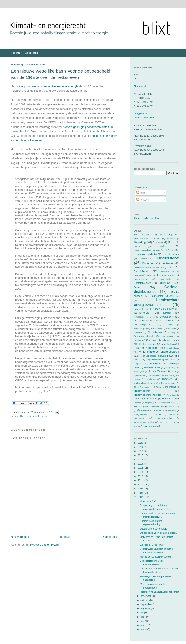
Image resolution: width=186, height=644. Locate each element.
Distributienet (28, 416)
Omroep (172, 333)
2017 (141, 455)
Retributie (155, 364)
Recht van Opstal (148, 356)
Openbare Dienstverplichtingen (163, 340)
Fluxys (162, 283)
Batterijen (171, 239)
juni (143, 617)
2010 (141, 484)
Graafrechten (157, 296)
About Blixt (32, 53)
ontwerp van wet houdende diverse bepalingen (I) (47, 86)
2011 (141, 480)
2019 (141, 447)
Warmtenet (139, 418)
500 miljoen (141, 235)
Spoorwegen (139, 375)
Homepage (65, 537)
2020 (141, 443)
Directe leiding (172, 254)
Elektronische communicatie (148, 267)
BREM (137, 246)
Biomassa (158, 242)
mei (143, 621)
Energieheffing (166, 279)
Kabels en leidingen (164, 309)
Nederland (171, 329)
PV (139, 352)
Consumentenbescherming (147, 250)
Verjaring (149, 403)
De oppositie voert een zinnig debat (158, 533)
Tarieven (43, 416)
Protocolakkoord (172, 348)
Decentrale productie (145, 254)
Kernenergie (142, 313)
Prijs (136, 348)
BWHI (162, 246)
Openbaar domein (144, 336)
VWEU (172, 414)
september (146, 604)
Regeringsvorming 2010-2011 (161, 360)
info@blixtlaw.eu (143, 114)
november (146, 596)
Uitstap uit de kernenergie (153, 529)
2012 (141, 476)
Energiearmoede (166, 275)
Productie (151, 348)
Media (169, 325)
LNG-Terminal (141, 321)
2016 (141, 460)
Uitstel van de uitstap (146, 399)
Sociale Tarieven (157, 371)
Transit (172, 387)
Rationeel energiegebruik (163, 352)
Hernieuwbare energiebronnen (157, 302)
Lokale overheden (165, 321)
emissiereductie (167, 271)
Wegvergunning (164, 418)
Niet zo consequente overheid (156, 557)
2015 (141, 464)
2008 (141, 493)
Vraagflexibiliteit (141, 414)
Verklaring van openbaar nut (149, 406)
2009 (141, 489)
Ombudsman (155, 332)
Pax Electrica (168, 344)
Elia (170, 267)
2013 (141, 472)
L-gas (152, 317)
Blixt (171, 242)
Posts (141, 193)
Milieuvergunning (142, 329)
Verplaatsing (174, 407)
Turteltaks (171, 395)
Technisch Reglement (144, 383)
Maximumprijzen (143, 324)
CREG (169, 250)
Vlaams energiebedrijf (166, 410)
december (146, 501)
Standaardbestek (157, 375)
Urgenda (138, 403)
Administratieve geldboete (147, 239)
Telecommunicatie (167, 383)
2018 (141, 451)
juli (142, 613)
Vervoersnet (143, 410)
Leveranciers (167, 317)
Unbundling (168, 399)
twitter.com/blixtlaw (144, 117)
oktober (145, 600)
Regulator (139, 364)
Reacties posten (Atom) (45, 545)
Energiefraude (141, 279)
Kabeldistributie (141, 309)
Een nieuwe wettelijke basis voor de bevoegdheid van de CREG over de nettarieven (61, 74)
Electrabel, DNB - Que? (152, 545)
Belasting (140, 242)
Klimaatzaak (139, 317)
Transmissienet (142, 391)
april (143, 625)
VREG (158, 414)
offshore (138, 332)
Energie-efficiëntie (143, 275)
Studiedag (151, 379)
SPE (174, 371)
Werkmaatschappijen (144, 422)
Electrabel (167, 263)
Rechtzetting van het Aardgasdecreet (159, 592)
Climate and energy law (146, 218)
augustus (146, 608)
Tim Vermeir (140, 86)
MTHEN (158, 329)
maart (144, 629)
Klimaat (167, 313)
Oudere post (109, 537)
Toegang (160, 387)
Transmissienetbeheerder (147, 395)
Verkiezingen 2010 (167, 403)
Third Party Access (143, 387)
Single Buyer (171, 368)
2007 (141, 497)
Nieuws (15, 53)
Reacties (143, 200)
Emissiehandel (142, 271)
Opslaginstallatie (148, 344)
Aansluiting (166, 235)
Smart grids (139, 372)
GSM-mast (174, 296)
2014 (141, 468)
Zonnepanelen (150, 426)
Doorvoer (148, 263)
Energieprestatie (143, 283)
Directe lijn (146, 259)
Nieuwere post (20, 537)
